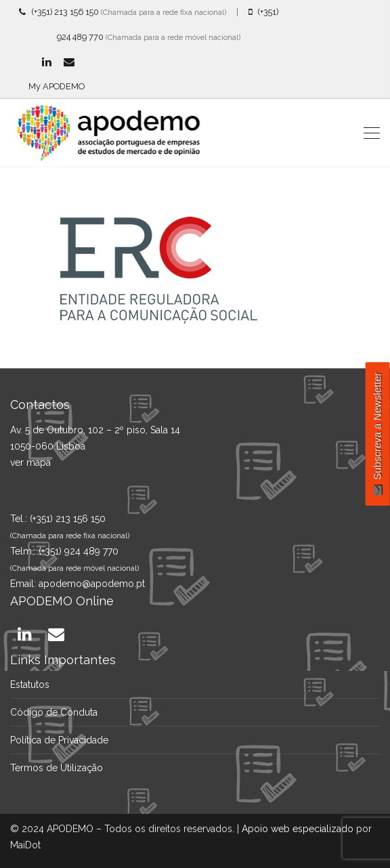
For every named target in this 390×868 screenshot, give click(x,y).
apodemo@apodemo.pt (92, 584)
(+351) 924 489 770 (79, 551)
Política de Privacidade (59, 740)
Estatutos (30, 685)
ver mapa (30, 462)
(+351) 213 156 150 (59, 12)
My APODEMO (57, 86)
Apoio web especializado (298, 829)
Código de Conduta (54, 712)
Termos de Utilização (57, 768)
